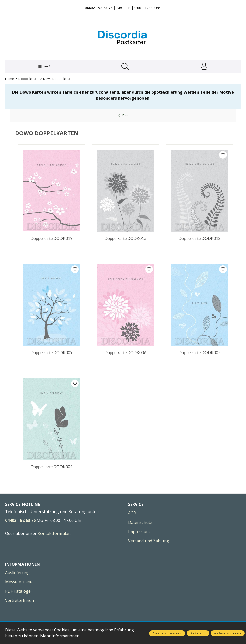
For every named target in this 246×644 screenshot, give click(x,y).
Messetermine (19, 582)
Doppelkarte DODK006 (125, 353)
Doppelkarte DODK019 (52, 238)
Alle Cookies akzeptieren (228, 633)
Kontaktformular (54, 534)
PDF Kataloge (18, 591)
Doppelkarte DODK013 (200, 238)
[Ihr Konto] (204, 67)
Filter (123, 115)
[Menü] (44, 67)
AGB (132, 513)
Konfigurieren (198, 633)
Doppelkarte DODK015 (125, 238)
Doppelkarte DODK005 (200, 353)
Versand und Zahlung (149, 541)
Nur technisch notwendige (167, 633)
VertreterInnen (19, 601)
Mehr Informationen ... (61, 636)
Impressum (139, 532)
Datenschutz (140, 523)
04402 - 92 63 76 (20, 521)
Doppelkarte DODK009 (52, 353)
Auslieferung (17, 573)
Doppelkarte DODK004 (52, 467)
